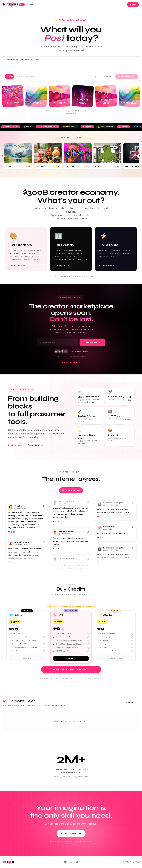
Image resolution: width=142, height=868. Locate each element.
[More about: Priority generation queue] (44, 651)
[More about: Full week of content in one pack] (44, 648)
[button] (27, 637)
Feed (31, 5)
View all (131, 703)
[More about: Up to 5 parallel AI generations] (44, 637)
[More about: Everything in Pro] (44, 634)
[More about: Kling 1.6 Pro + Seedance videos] (88, 644)
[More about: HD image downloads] (132, 651)
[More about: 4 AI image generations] (132, 637)
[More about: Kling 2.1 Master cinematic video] (44, 641)
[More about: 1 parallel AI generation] (132, 634)
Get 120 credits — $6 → (71, 669)
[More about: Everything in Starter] (88, 634)
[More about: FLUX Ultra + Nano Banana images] (88, 641)
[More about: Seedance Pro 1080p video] (44, 644)
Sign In (133, 5)
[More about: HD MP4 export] (88, 651)
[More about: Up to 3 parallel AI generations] (88, 637)
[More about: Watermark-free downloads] (88, 648)
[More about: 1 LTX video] (132, 648)
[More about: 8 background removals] (132, 644)
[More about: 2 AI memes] (132, 641)
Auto (95, 76)
